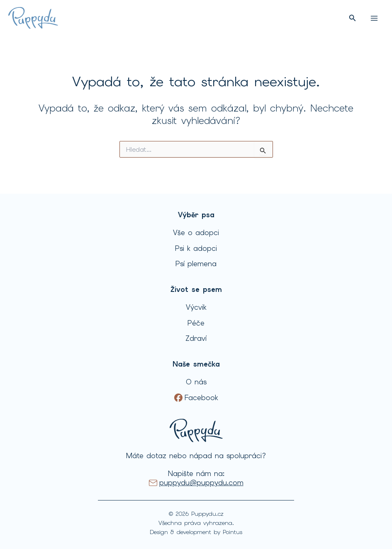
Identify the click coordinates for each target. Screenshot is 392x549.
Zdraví (196, 338)
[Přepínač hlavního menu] (374, 18)
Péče (196, 323)
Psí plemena (196, 264)
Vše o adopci (196, 233)
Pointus (233, 532)
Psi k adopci (196, 248)
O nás (196, 382)
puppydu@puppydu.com (201, 483)
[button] (353, 18)
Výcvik (196, 307)
